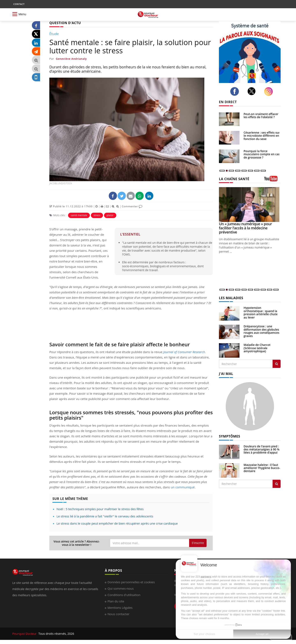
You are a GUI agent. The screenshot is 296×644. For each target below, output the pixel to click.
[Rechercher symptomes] (277, 484)
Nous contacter (119, 614)
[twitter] (253, 91)
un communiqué (183, 487)
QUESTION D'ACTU (65, 23)
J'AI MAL (226, 374)
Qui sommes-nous (121, 588)
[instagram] (270, 92)
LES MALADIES (231, 298)
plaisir (110, 215)
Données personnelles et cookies (131, 582)
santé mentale (79, 215)
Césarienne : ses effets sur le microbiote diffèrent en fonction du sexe (262, 136)
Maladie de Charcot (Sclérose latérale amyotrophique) (257, 348)
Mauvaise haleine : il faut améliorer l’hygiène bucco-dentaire (262, 468)
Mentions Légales (120, 608)
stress (97, 215)
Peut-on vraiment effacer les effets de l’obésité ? (261, 115)
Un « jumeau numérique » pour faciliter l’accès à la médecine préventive (245, 228)
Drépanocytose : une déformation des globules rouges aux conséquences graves (261, 331)
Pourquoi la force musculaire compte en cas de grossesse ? (262, 154)
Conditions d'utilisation (124, 595)
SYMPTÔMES (230, 436)
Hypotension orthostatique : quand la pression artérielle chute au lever (261, 312)
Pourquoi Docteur (25, 634)
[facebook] (236, 91)
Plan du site (116, 601)
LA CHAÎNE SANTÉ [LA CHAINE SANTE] (234, 179)
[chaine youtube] (272, 180)
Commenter (132, 206)
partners (206, 577)
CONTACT (19, 4)
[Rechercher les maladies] (277, 364)
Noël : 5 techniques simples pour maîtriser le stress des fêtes (100, 509)
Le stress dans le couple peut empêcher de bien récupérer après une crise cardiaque (117, 523)
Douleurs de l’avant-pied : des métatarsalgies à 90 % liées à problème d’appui (262, 449)
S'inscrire (198, 543)
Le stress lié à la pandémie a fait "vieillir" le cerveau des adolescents (105, 516)
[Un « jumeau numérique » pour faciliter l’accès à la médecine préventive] (250, 205)
